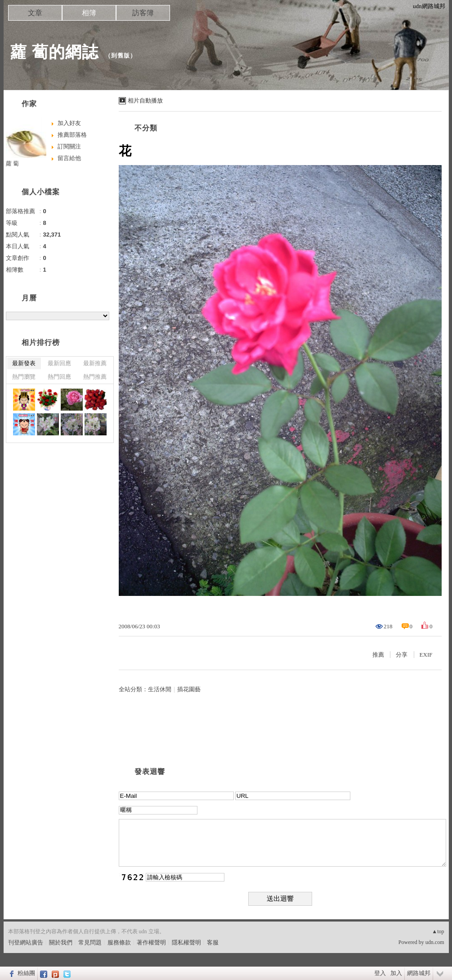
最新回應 (59, 363)
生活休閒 (160, 689)
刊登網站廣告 (26, 942)
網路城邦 (419, 973)
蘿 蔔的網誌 (54, 52)
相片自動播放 (145, 101)
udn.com (435, 942)
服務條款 (119, 942)
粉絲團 (26, 973)
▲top (438, 931)
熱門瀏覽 (24, 377)
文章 (35, 13)
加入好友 (69, 123)
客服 (213, 942)
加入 (396, 973)
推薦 (378, 655)
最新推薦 (95, 363)
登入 (380, 973)
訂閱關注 (69, 146)
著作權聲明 (151, 942)
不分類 (146, 128)
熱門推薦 (95, 377)
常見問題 (90, 942)
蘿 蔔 (13, 163)
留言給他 (69, 158)
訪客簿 (143, 13)
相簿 (89, 13)
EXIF (426, 655)
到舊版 (121, 56)
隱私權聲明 (186, 942)
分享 (402, 655)
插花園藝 (189, 689)
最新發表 (24, 363)
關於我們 (61, 942)
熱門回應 (59, 377)
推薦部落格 (72, 135)
